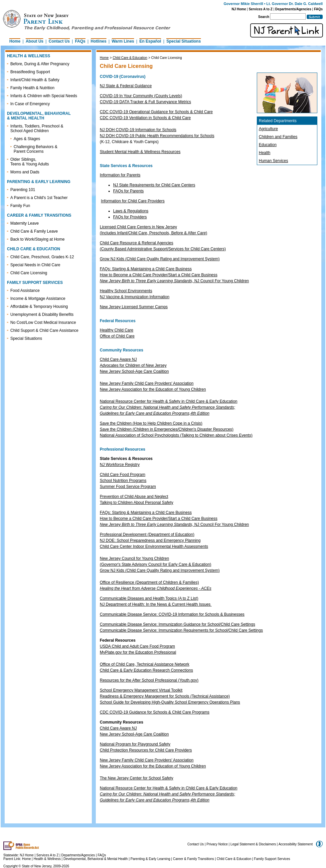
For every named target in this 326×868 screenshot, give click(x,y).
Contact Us (59, 41)
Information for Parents (120, 175)
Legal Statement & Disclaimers (253, 844)
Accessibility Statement (296, 844)
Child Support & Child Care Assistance (44, 330)
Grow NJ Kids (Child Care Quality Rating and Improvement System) (160, 259)
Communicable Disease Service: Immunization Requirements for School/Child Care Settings (181, 630)
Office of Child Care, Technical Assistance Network (145, 664)
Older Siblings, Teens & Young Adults (30, 162)
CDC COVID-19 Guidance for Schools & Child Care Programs (155, 712)
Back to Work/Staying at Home (37, 239)
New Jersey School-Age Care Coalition (134, 371)
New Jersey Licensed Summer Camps (134, 307)
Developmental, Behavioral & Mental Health (96, 859)
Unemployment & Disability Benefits (42, 315)
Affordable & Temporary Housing (39, 307)
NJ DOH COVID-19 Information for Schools (138, 130)
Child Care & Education (130, 58)
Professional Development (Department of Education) (147, 535)
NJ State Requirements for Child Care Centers (154, 185)
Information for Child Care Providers (133, 201)
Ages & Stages (27, 139)
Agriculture (268, 129)
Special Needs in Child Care (35, 265)
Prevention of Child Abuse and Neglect (134, 497)
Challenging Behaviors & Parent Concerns (35, 149)
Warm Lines (123, 41)
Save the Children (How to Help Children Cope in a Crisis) (151, 423)
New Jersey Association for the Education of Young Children (153, 389)
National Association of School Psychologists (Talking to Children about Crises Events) (176, 435)
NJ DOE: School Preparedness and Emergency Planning (150, 541)
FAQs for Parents (128, 191)
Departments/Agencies (293, 9)
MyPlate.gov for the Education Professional (138, 652)
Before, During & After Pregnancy (40, 64)
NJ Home (239, 9)
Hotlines (99, 41)
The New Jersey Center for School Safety (137, 778)
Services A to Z (261, 9)
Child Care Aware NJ (118, 359)
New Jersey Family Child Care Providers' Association (147, 383)
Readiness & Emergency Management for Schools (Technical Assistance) (165, 696)
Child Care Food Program (123, 475)
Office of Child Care (117, 336)
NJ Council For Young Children (174, 281)
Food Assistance (25, 291)
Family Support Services (272, 859)
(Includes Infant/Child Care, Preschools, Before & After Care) (154, 233)
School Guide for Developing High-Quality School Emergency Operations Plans (170, 702)
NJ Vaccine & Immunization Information (135, 297)
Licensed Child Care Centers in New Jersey (138, 227)
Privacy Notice (217, 844)
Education (268, 145)
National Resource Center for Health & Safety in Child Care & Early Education (169, 401)
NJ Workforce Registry (120, 465)
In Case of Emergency (30, 104)
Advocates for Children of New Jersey (133, 365)
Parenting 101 (23, 190)
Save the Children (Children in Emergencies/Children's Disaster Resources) (167, 429)
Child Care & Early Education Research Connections (146, 670)
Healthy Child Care (117, 330)
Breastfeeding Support (30, 72)
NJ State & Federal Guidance (126, 86)
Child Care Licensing (29, 273)
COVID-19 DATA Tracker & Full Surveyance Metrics (145, 102)
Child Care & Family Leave (34, 231)
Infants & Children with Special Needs (44, 96)
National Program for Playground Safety (135, 744)
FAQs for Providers (130, 217)
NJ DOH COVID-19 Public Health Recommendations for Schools (157, 136)
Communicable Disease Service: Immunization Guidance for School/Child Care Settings (177, 624)
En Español (150, 41)
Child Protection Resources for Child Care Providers (146, 750)
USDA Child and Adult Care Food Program (137, 646)
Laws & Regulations (131, 211)
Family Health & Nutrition (32, 88)
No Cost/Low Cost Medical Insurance (43, 323)
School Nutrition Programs (123, 481)
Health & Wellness (48, 859)
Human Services (273, 161)
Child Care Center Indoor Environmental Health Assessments (154, 546)
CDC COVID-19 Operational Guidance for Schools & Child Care (156, 112)
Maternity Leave (24, 223)
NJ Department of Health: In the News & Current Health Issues (155, 604)
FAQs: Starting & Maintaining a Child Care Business (146, 269)
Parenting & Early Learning (150, 859)
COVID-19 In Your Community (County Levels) (141, 96)
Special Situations (183, 41)
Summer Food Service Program (128, 487)
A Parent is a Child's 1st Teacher (39, 198)
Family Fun (20, 206)
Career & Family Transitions (193, 859)
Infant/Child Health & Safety (35, 80)
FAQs (318, 9)
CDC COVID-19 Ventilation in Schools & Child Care (145, 118)
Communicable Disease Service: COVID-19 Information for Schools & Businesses (172, 614)
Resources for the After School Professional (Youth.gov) (149, 680)
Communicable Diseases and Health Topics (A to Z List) (149, 598)
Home (15, 41)
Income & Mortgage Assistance (38, 299)
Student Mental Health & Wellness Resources (140, 152)
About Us (34, 41)
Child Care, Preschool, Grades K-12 (42, 257)
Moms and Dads (25, 172)
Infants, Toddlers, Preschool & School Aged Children (37, 128)
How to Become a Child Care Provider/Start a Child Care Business (159, 275)
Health (265, 153)
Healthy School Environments (126, 291)
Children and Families (278, 137)
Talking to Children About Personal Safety (137, 503)
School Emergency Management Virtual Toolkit (141, 690)
